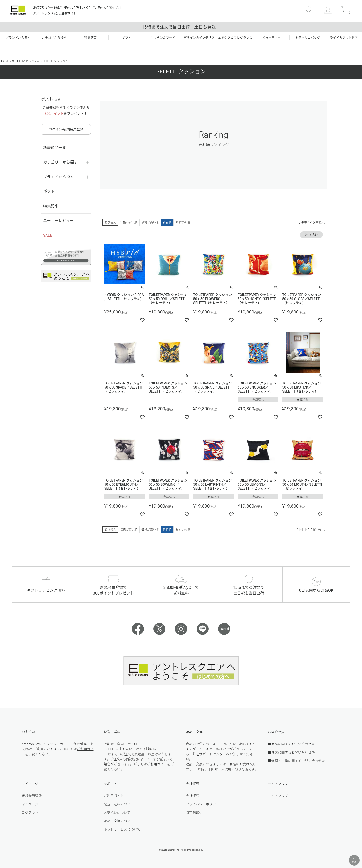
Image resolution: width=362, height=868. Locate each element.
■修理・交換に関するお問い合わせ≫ (297, 761)
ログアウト (30, 813)
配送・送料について (119, 804)
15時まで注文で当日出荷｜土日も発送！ (181, 27)
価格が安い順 (129, 222)
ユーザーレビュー (58, 221)
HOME (5, 61)
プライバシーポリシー (203, 804)
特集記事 (51, 206)
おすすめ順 (183, 222)
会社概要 (193, 796)
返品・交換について (119, 821)
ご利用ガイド (157, 764)
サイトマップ (278, 796)
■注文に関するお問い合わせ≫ (292, 752)
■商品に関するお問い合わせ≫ (292, 744)
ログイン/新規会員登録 (66, 129)
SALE (48, 235)
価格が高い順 (150, 222)
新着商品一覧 (55, 148)
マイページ (30, 804)
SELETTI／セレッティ (26, 61)
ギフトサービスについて (122, 829)
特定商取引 (194, 813)
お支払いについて (117, 813)
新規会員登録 (32, 796)
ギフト (49, 192)
